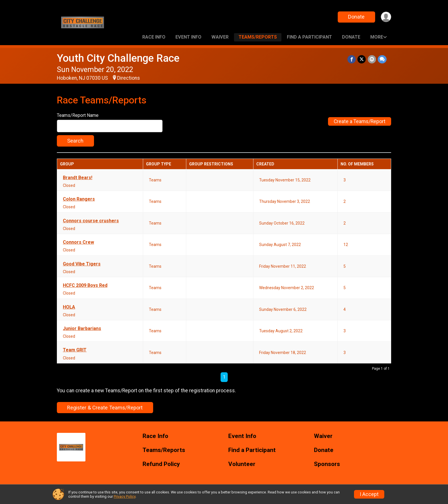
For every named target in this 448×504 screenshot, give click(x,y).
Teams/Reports (258, 37)
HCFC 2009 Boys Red (85, 285)
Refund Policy (161, 464)
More (377, 37)
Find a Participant (309, 37)
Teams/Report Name (78, 115)
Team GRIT (75, 350)
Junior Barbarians (82, 329)
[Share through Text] (382, 59)
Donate (356, 17)
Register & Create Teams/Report (105, 408)
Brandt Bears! (78, 178)
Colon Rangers (79, 199)
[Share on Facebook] (352, 59)
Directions (129, 78)
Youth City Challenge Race (118, 58)
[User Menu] (386, 17)
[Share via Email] (372, 59)
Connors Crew (78, 242)
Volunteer (242, 464)
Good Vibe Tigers (82, 264)
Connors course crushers (91, 221)
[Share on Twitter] (362, 59)
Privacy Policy (125, 496)
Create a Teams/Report (360, 121)
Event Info (188, 37)
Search (75, 141)
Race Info (154, 37)
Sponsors (327, 464)
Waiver (220, 37)
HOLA (69, 307)
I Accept (369, 494)
